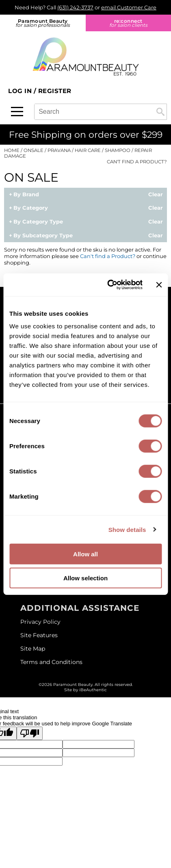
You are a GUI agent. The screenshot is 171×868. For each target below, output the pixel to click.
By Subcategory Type (43, 236)
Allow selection (85, 578)
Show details (127, 529)
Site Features (39, 635)
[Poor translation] (30, 733)
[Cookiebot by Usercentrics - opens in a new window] (108, 285)
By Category (31, 208)
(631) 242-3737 (75, 7)
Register (55, 91)
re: (129, 23)
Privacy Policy (40, 622)
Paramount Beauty (43, 23)
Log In (21, 91)
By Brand (26, 195)
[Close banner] (159, 285)
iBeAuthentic (93, 690)
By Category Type (38, 222)
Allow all (85, 554)
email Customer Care (129, 7)
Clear (156, 195)
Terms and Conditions (51, 662)
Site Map (33, 649)
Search (160, 112)
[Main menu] (17, 112)
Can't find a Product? (137, 162)
